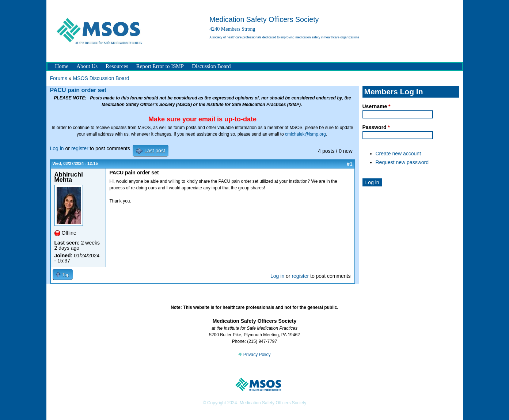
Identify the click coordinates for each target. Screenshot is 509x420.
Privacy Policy (254, 355)
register (80, 148)
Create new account (398, 154)
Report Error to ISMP (160, 66)
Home (62, 66)
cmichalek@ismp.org (305, 134)
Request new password (402, 162)
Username (377, 106)
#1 (350, 164)
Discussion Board (211, 66)
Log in (57, 148)
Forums (59, 78)
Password (376, 127)
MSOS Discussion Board (101, 78)
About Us (87, 66)
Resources (117, 66)
